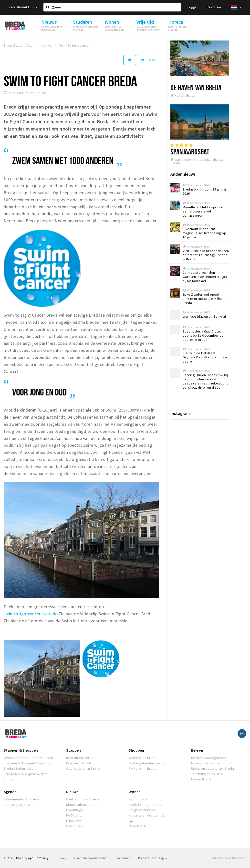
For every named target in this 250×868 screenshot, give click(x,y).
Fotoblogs (74, 826)
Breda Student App (22, 7)
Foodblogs (75, 810)
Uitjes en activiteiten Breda (213, 768)
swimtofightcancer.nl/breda (31, 614)
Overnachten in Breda (83, 768)
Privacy (61, 858)
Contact (10, 779)
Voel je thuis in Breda (83, 799)
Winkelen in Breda (143, 758)
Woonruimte (138, 799)
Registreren (215, 7)
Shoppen (136, 750)
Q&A (132, 821)
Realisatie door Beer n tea (228, 858)
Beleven (198, 750)
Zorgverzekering (142, 810)
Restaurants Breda (81, 758)
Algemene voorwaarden (91, 858)
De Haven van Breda (196, 87)
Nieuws (72, 792)
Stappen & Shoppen (21, 750)
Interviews (74, 821)
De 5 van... (74, 815)
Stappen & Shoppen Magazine (27, 763)
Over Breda (138, 826)
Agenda (10, 792)
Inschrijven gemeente (146, 805)
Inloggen (192, 7)
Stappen (73, 750)
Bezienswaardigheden (209, 758)
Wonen (135, 792)
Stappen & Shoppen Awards (26, 774)
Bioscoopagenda (17, 805)
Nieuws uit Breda (79, 805)
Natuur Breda (201, 779)
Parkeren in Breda (143, 768)
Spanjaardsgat (190, 151)
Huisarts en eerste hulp (147, 815)
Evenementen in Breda (21, 799)
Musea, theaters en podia (211, 763)
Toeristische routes (207, 774)
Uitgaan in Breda (79, 763)
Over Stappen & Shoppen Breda (29, 758)
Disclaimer (122, 858)
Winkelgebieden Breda (146, 763)
